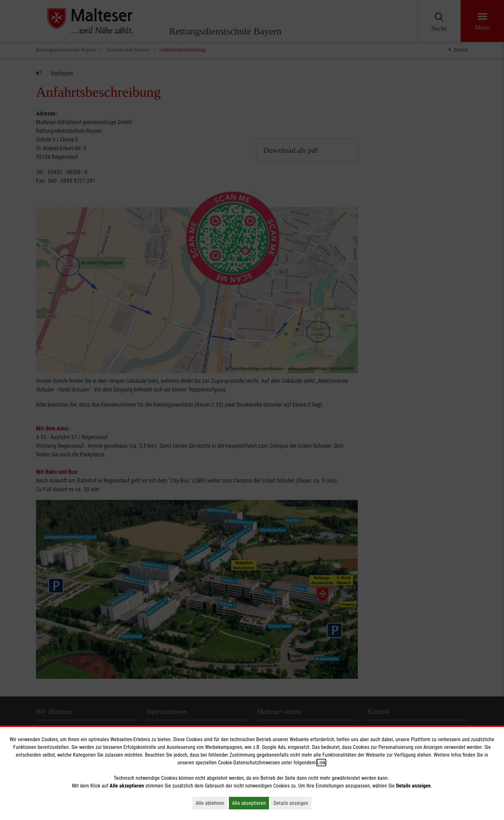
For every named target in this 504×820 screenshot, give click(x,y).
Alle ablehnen (212, 803)
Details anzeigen (292, 803)
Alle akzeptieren (251, 803)
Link (321, 763)
